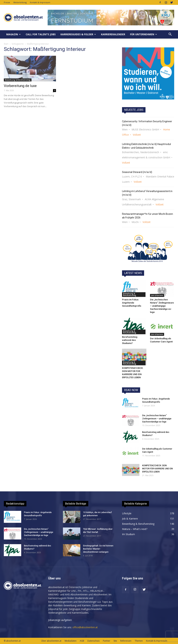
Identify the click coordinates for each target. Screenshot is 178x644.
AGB (82, 641)
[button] (170, 34)
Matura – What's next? (135, 529)
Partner (107, 641)
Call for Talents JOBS (41, 34)
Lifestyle (127, 513)
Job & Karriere (157, 295)
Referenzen (126, 641)
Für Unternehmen (143, 34)
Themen (139, 641)
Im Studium (128, 534)
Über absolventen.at (51, 641)
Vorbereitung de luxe (20, 86)
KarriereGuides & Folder (78, 34)
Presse (7, 2)
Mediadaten (71, 641)
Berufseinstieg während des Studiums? (130, 340)
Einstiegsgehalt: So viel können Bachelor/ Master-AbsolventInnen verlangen (98, 549)
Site (115, 641)
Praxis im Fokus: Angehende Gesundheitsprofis (132, 303)
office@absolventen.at (85, 627)
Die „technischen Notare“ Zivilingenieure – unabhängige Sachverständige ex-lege (162, 306)
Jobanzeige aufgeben (60, 620)
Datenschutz (94, 641)
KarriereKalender (113, 34)
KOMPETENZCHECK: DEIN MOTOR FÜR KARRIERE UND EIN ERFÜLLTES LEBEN (157, 469)
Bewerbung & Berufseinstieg (18, 80)
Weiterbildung (20, 2)
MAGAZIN (13, 34)
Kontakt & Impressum (40, 2)
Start (6, 44)
